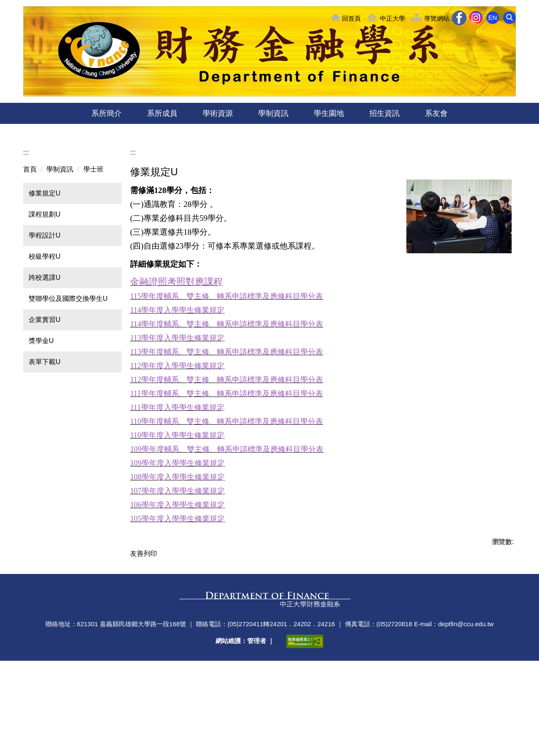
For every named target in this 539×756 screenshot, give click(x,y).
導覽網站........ (444, 18)
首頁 (30, 242)
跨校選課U (45, 350)
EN (493, 17)
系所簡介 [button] (107, 113)
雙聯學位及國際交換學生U (68, 371)
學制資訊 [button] (273, 113)
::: (26, 225)
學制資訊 (60, 242)
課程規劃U (45, 287)
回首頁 (351, 18)
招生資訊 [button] (384, 113)
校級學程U (45, 329)
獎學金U (41, 414)
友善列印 (144, 626)
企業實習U (45, 393)
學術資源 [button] (218, 113)
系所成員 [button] (162, 113)
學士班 (93, 242)
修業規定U (45, 266)
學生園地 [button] (329, 113)
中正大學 (392, 18)
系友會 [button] (436, 113)
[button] (510, 18)
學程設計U (45, 308)
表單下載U (45, 435)
